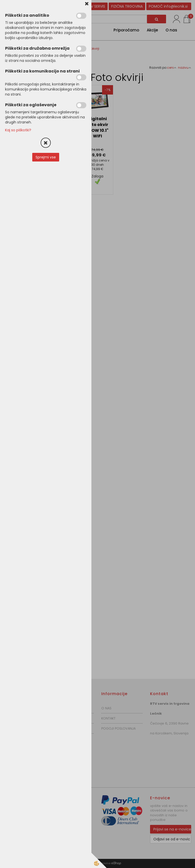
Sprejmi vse (46, 157)
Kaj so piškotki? (18, 130)
